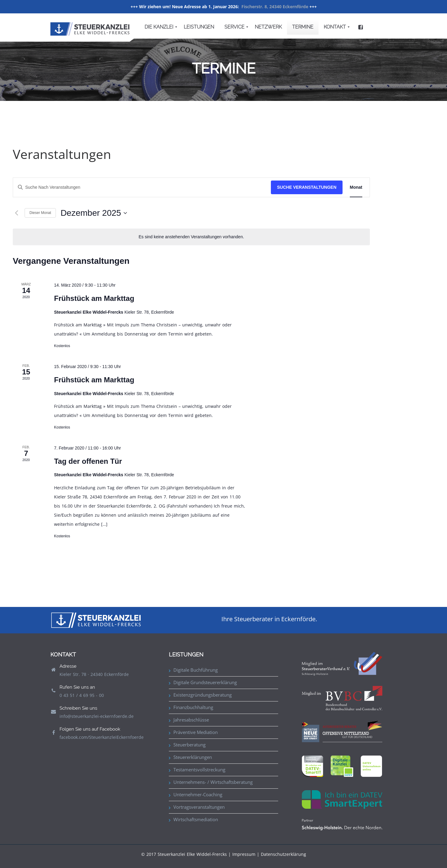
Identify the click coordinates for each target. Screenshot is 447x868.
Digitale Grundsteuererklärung (205, 682)
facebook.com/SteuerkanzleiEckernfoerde (102, 737)
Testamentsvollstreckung (199, 770)
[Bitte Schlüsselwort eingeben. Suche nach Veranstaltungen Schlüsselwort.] (142, 187)
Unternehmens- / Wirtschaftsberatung (213, 782)
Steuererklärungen (193, 757)
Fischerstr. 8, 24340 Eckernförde (275, 7)
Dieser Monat (40, 213)
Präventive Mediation (196, 732)
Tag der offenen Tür (88, 461)
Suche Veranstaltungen (307, 187)
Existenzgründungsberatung (203, 695)
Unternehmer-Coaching (198, 794)
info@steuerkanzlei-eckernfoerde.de (97, 716)
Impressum (244, 854)
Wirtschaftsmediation (196, 819)
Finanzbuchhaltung (193, 707)
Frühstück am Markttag (94, 298)
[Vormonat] (16, 213)
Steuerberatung (189, 745)
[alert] (191, 237)
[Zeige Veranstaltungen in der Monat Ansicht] (356, 187)
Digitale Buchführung (196, 670)
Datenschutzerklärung (283, 854)
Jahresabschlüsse (191, 720)
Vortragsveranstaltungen (199, 807)
